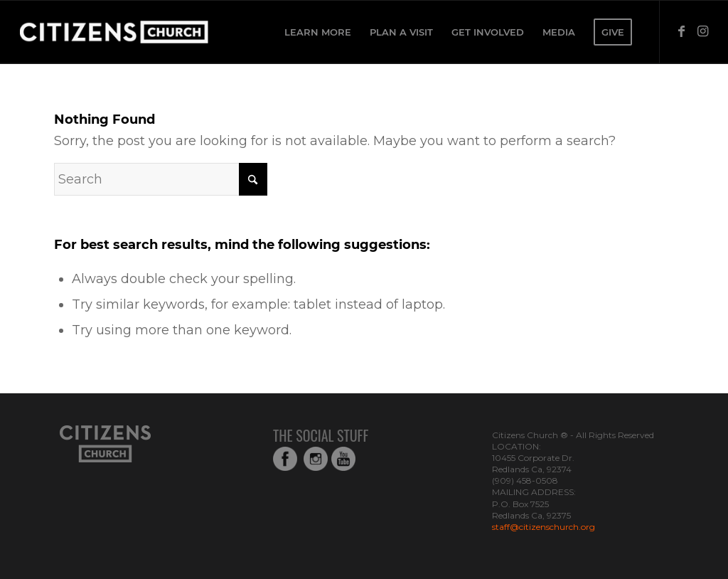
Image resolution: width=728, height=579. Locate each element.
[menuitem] (318, 32)
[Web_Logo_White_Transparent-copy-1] (152, 32)
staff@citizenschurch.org (544, 527)
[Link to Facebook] (682, 31)
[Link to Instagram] (703, 31)
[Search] (161, 179)
